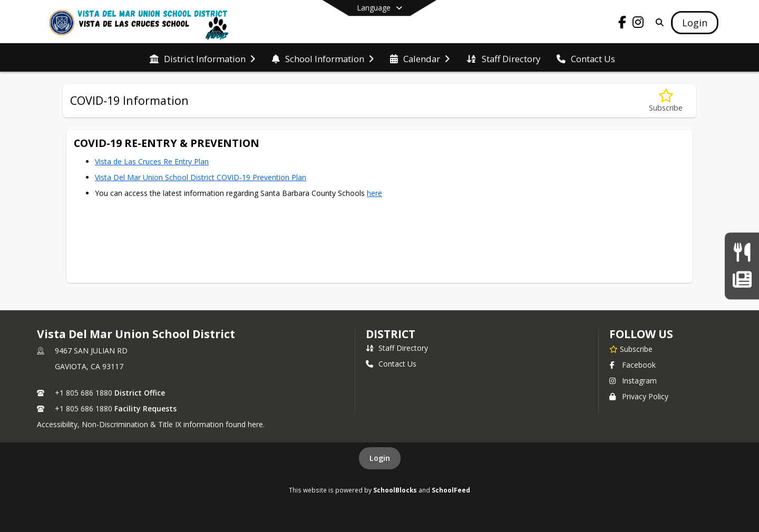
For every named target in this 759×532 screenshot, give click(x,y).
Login (380, 458)
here (374, 193)
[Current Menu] (742, 253)
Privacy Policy (639, 396)
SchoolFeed (451, 490)
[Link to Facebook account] (622, 24)
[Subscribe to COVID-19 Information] (666, 101)
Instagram (633, 381)
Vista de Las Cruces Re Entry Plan (152, 161)
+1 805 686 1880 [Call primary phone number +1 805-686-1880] (84, 393)
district (391, 334)
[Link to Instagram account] (638, 24)
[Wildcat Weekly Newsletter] (742, 279)
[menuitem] (202, 58)
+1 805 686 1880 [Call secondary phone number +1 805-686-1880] (84, 408)
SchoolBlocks (395, 490)
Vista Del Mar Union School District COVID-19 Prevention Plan (201, 177)
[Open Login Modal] (695, 23)
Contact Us (391, 364)
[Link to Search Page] (658, 22)
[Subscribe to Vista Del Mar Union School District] (631, 349)
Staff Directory (397, 348)
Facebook (632, 365)
